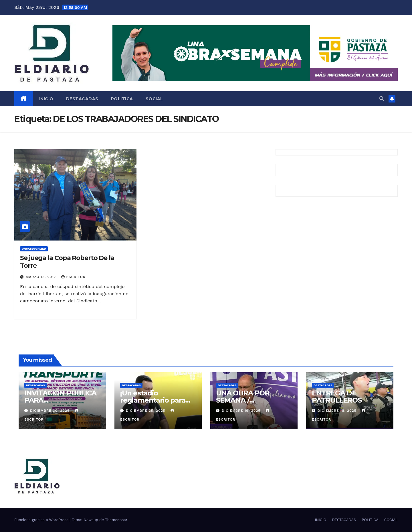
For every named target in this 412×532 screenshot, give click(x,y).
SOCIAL (154, 99)
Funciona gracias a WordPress (42, 520)
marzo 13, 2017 (41, 277)
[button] (382, 99)
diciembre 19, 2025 (242, 411)
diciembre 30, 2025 (50, 411)
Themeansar (116, 520)
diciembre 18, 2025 (338, 411)
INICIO (46, 99)
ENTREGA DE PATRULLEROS (337, 397)
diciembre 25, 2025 (146, 411)
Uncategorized (34, 249)
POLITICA (122, 99)
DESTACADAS (82, 99)
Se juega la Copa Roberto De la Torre (67, 262)
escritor (73, 277)
